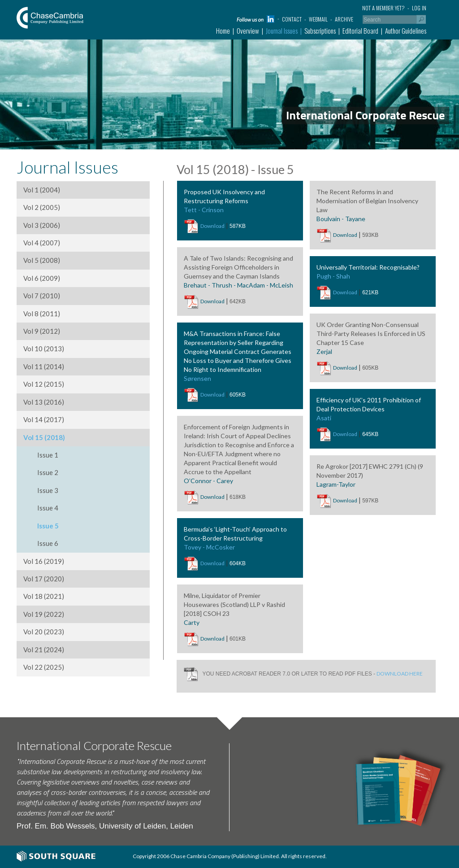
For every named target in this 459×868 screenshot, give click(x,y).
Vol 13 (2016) (44, 402)
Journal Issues (282, 31)
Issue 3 (48, 490)
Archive (344, 19)
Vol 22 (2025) (44, 667)
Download (212, 226)
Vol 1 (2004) (42, 190)
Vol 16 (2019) (44, 561)
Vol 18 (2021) (44, 596)
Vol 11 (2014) (44, 366)
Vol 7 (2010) (42, 296)
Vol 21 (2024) (44, 650)
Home (223, 31)
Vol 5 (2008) (42, 260)
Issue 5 (48, 526)
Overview (248, 31)
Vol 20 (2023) (44, 632)
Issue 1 (48, 455)
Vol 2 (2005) (42, 207)
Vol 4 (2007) (42, 243)
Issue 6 (48, 543)
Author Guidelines (406, 31)
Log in (419, 8)
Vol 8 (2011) (42, 314)
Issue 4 (48, 508)
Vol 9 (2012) (42, 331)
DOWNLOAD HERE (400, 673)
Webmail (318, 19)
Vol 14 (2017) (44, 419)
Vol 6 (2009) (42, 278)
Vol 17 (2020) (44, 579)
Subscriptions (320, 31)
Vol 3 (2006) (42, 225)
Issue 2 (48, 472)
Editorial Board (360, 31)
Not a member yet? (383, 8)
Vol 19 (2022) (44, 614)
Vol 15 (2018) (44, 437)
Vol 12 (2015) (44, 384)
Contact (292, 19)
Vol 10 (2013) (44, 349)
